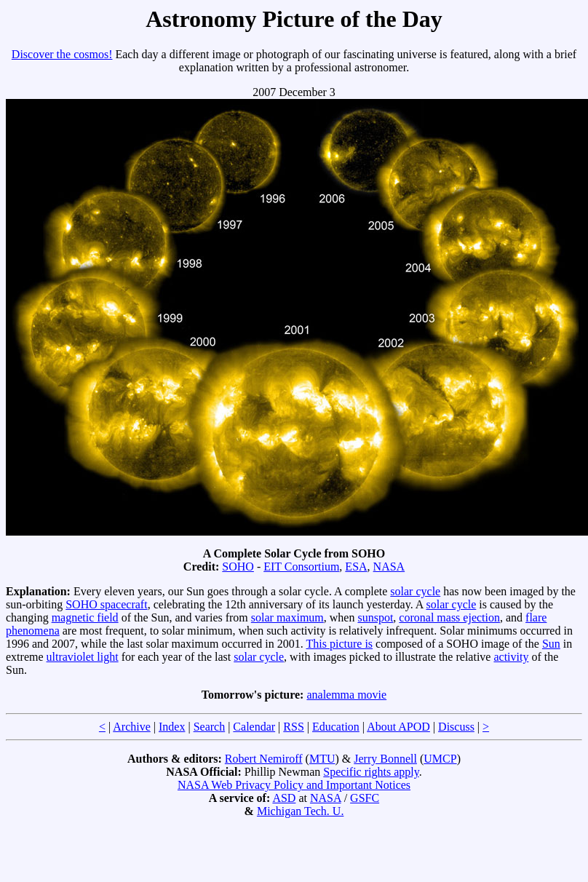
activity (511, 657)
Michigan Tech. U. (300, 811)
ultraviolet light (83, 657)
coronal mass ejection (449, 617)
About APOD (398, 727)
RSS (293, 727)
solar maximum (287, 617)
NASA (389, 567)
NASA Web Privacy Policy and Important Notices (294, 785)
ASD (284, 798)
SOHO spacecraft (106, 604)
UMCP (440, 759)
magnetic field (85, 617)
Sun (551, 644)
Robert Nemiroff (264, 759)
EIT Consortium (301, 567)
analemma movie (346, 695)
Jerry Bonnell (385, 759)
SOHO (238, 567)
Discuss (456, 727)
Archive (132, 727)
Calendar (254, 727)
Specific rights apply (371, 772)
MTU (322, 759)
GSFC (365, 798)
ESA (356, 567)
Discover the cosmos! (62, 54)
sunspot (375, 617)
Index (172, 727)
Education (336, 727)
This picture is (340, 644)
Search (210, 727)
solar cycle (415, 591)
